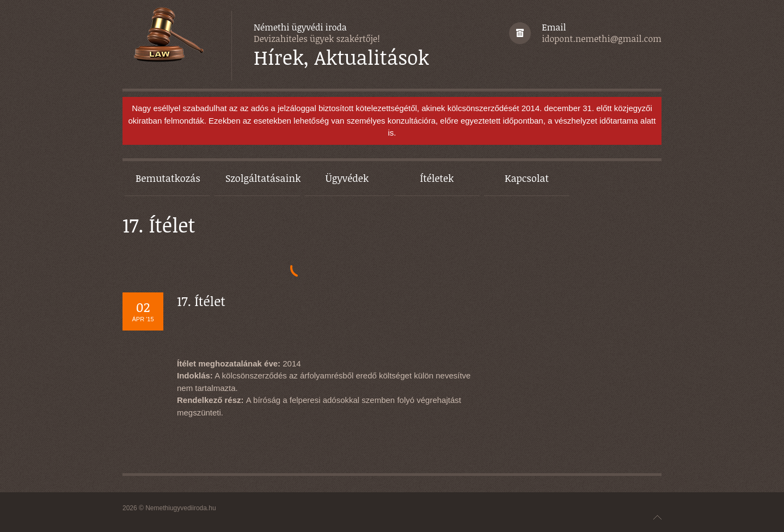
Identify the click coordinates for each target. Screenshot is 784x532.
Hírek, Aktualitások (341, 57)
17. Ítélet (201, 301)
